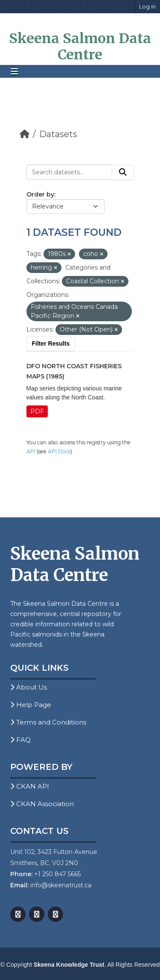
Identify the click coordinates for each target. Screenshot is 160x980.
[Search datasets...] (69, 172)
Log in (147, 6)
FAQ (20, 740)
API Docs (59, 451)
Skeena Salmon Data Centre (80, 47)
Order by (40, 194)
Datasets (58, 134)
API (31, 451)
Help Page (31, 705)
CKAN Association (42, 804)
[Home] (25, 134)
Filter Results (51, 343)
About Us (29, 687)
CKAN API (30, 786)
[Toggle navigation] (15, 72)
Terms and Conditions (48, 722)
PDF (37, 411)
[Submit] (123, 172)
